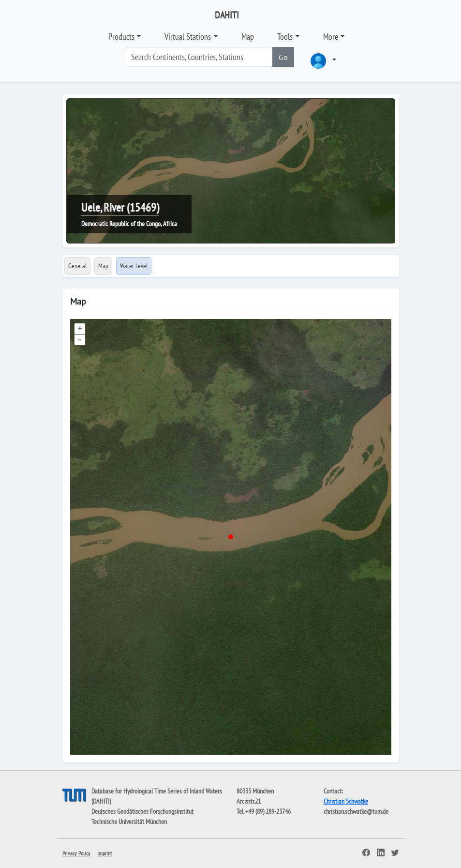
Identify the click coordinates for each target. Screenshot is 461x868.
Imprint (104, 853)
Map (248, 37)
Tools (285, 37)
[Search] (199, 57)
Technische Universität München (129, 822)
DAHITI (227, 15)
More (331, 37)
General (77, 266)
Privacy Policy (76, 853)
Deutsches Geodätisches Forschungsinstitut (142, 811)
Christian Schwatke (346, 801)
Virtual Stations (188, 37)
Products (121, 37)
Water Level (134, 266)
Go (283, 57)
